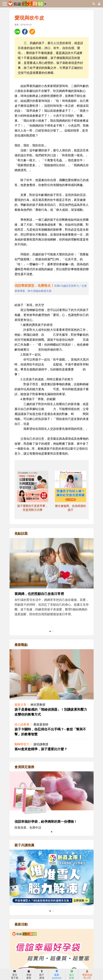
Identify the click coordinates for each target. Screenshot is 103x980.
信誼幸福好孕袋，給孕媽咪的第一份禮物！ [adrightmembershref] (46, 821)
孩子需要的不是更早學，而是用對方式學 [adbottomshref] (33, 508)
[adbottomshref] (33, 487)
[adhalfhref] (52, 288)
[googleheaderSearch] (94, 4)
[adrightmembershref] (52, 793)
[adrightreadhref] (52, 877)
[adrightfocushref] (52, 589)
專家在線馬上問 (87, 975)
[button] (45, 3)
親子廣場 (42, 975)
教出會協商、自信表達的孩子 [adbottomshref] (70, 508)
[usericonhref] (98, 4)
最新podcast (57, 975)
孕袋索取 (29, 975)
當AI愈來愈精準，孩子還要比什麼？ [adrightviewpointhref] (41, 749)
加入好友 (72, 975)
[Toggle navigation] (5, 4)
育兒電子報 (15, 975)
